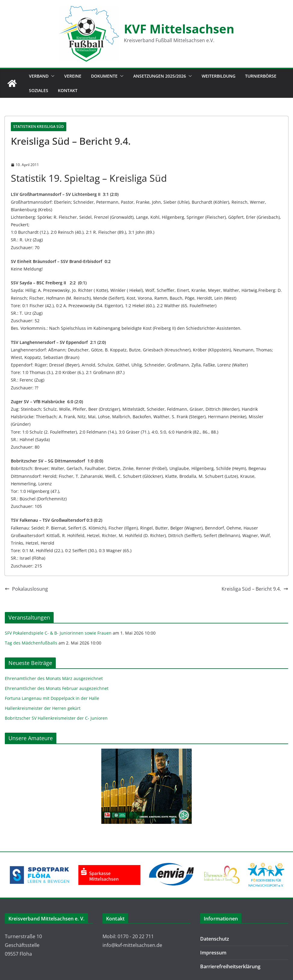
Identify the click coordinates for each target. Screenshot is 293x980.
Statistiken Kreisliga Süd (39, 127)
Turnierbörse (261, 76)
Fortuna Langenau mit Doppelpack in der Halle (52, 698)
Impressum (213, 953)
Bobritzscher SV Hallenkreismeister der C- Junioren (56, 718)
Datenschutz (215, 939)
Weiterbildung (219, 76)
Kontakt (68, 90)
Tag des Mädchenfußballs (31, 643)
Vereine (73, 76)
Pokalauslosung (26, 589)
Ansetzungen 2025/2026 (160, 76)
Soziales (39, 90)
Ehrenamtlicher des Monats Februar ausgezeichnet (57, 688)
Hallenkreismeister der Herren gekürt (43, 708)
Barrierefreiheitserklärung (230, 966)
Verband (39, 76)
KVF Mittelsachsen (179, 29)
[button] (52, 76)
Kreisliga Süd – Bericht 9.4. (255, 589)
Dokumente (104, 76)
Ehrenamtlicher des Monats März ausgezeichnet (54, 678)
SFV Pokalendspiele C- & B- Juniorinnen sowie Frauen (58, 633)
